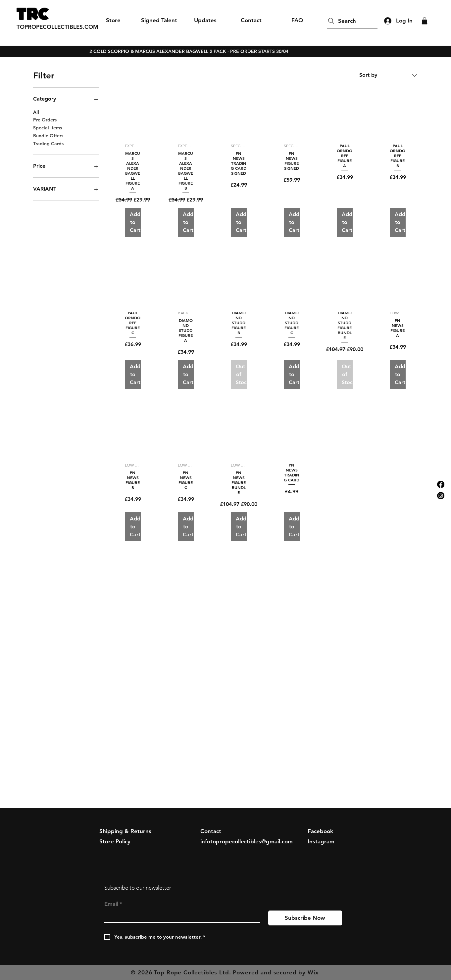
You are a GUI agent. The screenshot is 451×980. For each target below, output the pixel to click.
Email (113, 904)
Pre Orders (45, 119)
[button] (425, 21)
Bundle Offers (48, 135)
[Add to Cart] (133, 222)
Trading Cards (48, 143)
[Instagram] (441, 496)
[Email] (180, 916)
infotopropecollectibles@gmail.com (247, 841)
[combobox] (388, 75)
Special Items (48, 127)
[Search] (352, 21)
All (36, 112)
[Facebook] (441, 484)
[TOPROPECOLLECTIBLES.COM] (57, 27)
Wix (313, 972)
